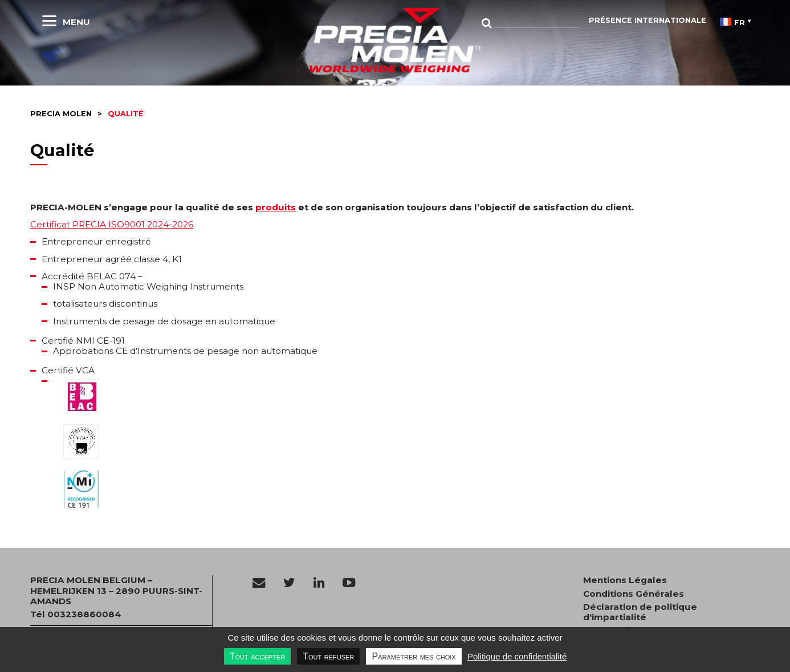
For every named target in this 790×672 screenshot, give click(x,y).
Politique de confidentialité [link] (517, 656)
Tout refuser (328, 656)
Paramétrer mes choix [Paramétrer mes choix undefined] (414, 656)
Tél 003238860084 (76, 614)
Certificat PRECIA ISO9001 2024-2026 (112, 224)
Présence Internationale (648, 20)
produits (276, 207)
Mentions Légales (625, 580)
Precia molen (61, 114)
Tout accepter (257, 656)
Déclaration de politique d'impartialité (640, 612)
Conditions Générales (634, 594)
